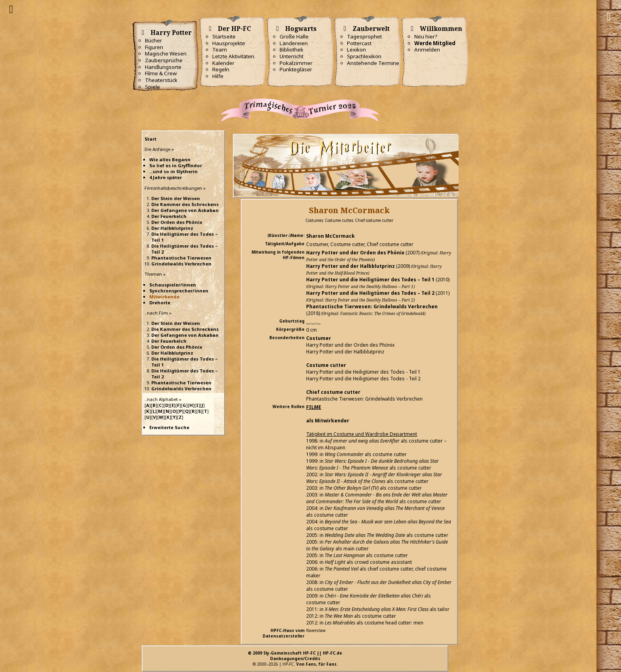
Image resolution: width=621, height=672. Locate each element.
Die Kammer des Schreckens (185, 204)
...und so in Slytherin (173, 171)
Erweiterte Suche (169, 427)
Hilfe (218, 76)
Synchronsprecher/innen (179, 291)
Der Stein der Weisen (176, 198)
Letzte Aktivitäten (233, 56)
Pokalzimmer (296, 63)
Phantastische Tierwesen (181, 258)
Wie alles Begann (170, 159)
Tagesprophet (364, 36)
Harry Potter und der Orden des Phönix (355, 253)
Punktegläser (296, 69)
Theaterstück (161, 80)
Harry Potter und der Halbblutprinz (351, 266)
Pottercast (359, 43)
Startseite (224, 36)
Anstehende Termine (373, 63)
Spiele (152, 87)
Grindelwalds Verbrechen (181, 264)
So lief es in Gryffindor (176, 165)
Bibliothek (291, 50)
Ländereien (294, 43)
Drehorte (160, 303)
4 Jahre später (166, 177)
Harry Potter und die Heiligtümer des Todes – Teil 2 (370, 293)
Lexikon (356, 50)
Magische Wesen (166, 53)
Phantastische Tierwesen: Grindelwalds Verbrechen (372, 306)
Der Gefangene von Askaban (185, 210)
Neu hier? (426, 36)
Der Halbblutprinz (172, 228)
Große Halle (294, 36)
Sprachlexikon (364, 56)
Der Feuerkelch (169, 216)
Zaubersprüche (164, 60)
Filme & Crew (161, 73)
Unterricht (291, 56)
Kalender (223, 63)
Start (150, 139)
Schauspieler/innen (173, 285)
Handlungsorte (163, 67)
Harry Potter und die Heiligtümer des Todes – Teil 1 (370, 280)
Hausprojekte (229, 43)
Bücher (153, 40)
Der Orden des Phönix (177, 222)
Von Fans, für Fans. (317, 664)
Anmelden (427, 50)
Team (220, 50)
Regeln (221, 69)
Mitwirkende (164, 297)
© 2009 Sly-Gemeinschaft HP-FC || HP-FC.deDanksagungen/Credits (295, 656)
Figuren (154, 47)
